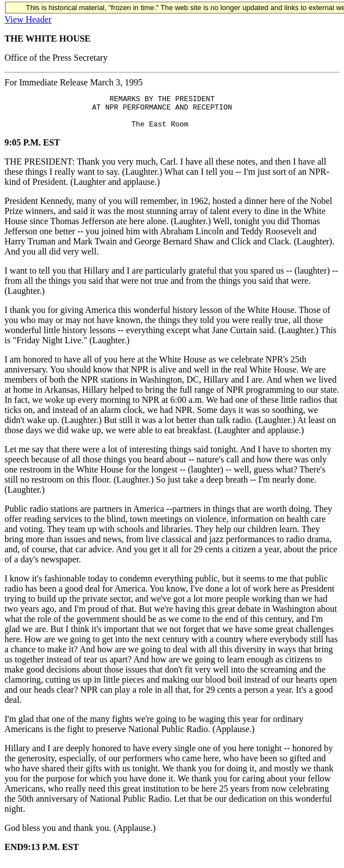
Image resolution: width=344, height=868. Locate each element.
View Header (28, 19)
